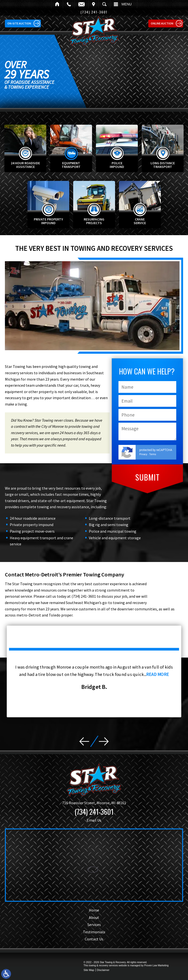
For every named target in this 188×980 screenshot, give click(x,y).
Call (69, 4)
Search (104, 4)
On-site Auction (19, 23)
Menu (127, 4)
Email (81, 4)
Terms (153, 454)
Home (57, 4)
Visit (93, 4)
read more (166, 673)
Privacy (143, 454)
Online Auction (162, 23)
